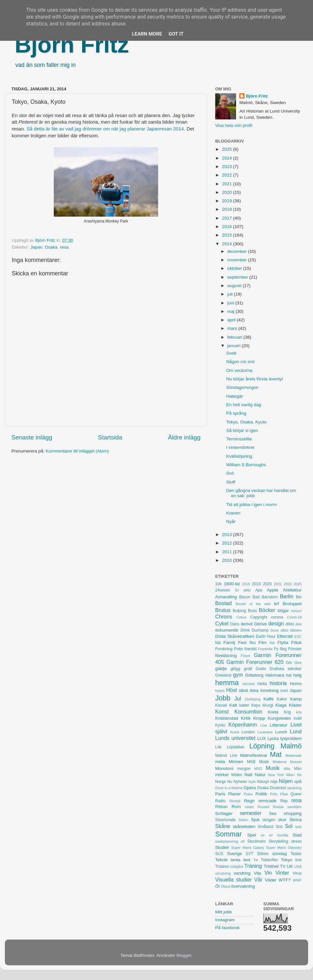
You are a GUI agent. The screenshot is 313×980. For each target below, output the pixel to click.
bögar (283, 611)
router (249, 807)
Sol (289, 826)
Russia (278, 807)
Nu (230, 782)
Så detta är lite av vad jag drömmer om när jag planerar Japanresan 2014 (105, 129)
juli (231, 294)
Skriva (296, 820)
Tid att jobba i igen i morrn (252, 505)
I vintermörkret (240, 447)
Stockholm (256, 841)
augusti (235, 286)
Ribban (221, 807)
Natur (260, 775)
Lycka (273, 738)
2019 (228, 201)
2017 (228, 218)
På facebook (227, 928)
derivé (247, 624)
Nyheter (240, 782)
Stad (297, 835)
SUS (219, 854)
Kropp (259, 718)
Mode (264, 762)
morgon (244, 769)
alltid (247, 590)
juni (231, 303)
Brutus (223, 610)
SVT (250, 854)
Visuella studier (233, 880)
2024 (228, 158)
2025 (228, 149)
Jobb (223, 698)
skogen (269, 820)
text (247, 860)
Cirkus (241, 617)
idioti (244, 690)
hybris (220, 691)
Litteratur (279, 725)
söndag (279, 854)
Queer (296, 794)
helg (297, 675)
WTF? (285, 880)
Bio (299, 597)
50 (237, 590)
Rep (284, 801)
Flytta (283, 643)
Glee (298, 663)
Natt (249, 775)
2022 (228, 175)
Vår (258, 880)
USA (298, 866)
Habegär (235, 396)
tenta (235, 860)
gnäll (248, 669)
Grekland (223, 675)
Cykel (222, 623)
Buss (253, 611)
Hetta (262, 684)
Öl (217, 886)
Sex (273, 813)
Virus (297, 873)
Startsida (110, 437)
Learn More (147, 34)
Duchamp (260, 630)
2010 (228, 560)
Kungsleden (279, 718)
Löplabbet (236, 747)
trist (298, 860)
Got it (176, 34)
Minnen (236, 762)
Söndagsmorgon (242, 387)
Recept (235, 801)
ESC (298, 636)
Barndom (270, 597)
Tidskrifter (269, 860)
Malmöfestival (253, 755)
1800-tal (232, 584)
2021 (228, 184)
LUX (261, 738)
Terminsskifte (239, 439)
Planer (235, 794)
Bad (256, 597)
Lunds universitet (235, 738)
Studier (222, 847)
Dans (235, 624)
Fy (276, 649)
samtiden (294, 807)
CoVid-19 (294, 617)
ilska (254, 690)
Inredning (270, 690)
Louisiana (265, 732)
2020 (228, 192)
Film (262, 643)
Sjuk (255, 820)
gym (238, 675)
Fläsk (296, 643)
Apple (273, 590)
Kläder (295, 705)
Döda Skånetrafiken (235, 636)
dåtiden (296, 630)
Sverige (234, 854)
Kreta (273, 712)
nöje (274, 782)
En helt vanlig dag (244, 405)
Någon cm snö (240, 362)
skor (282, 820)
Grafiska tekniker (286, 669)
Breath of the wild (253, 604)
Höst (231, 690)
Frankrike (265, 649)
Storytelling (278, 841)
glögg (235, 669)
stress (296, 841)
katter (244, 705)
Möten (237, 775)
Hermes (248, 684)
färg (283, 649)
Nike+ (291, 775)
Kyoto (220, 725)
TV (283, 866)
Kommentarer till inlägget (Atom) (77, 451)
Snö (230, 473)
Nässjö (263, 782)
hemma (227, 683)
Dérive (261, 624)
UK (290, 866)
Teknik (221, 860)
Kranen (233, 513)
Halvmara (275, 675)
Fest (242, 643)
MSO (258, 769)
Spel (252, 835)
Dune (275, 630)
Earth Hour (266, 636)
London (248, 732)
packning (295, 788)
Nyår (231, 521)
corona (277, 617)
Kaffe (268, 699)
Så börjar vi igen (242, 430)
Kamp (296, 699)
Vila (258, 873)
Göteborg (254, 675)
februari (235, 337)
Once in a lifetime (229, 788)
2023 (228, 167)
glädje (221, 669)
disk (298, 624)
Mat (276, 754)
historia (278, 683)
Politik (261, 794)
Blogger (184, 955)
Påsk (284, 794)
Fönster (295, 649)
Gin (289, 663)
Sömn (263, 854)
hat (289, 675)
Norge (221, 782)
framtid (251, 649)
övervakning (243, 886)
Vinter (282, 873)
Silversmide (225, 820)
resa (64, 247)
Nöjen (286, 781)
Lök (218, 747)
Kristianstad (227, 718)
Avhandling (226, 597)
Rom (236, 807)
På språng (236, 413)
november (238, 260)
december (238, 251)
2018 (228, 209)
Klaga (281, 705)
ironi (284, 691)
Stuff (231, 482)
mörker (222, 775)
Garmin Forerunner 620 (255, 662)
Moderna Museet (287, 762)
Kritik (246, 718)
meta (220, 762)
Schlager (224, 813)
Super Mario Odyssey (284, 848)
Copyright (259, 617)
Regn (249, 801)
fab (218, 643)
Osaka (51, 247)
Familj (229, 643)
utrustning (223, 873)
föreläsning (226, 656)
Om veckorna (239, 370)
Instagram (225, 920)
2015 (228, 235)
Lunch (281, 732)
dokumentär (227, 630)
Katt (233, 705)
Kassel (221, 705)
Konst (222, 712)
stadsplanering (227, 841)
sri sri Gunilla (275, 835)
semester (251, 813)
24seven (223, 590)
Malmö (291, 746)
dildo (290, 624)
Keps (256, 705)
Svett (231, 353)
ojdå (298, 782)
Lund (296, 731)
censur (296, 611)
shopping (293, 813)
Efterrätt (285, 636)
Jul (238, 698)
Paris (220, 794)
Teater (296, 854)
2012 (228, 543)
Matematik (293, 756)
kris (299, 712)
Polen (248, 794)
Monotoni (224, 768)
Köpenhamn (243, 725)
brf (276, 604)
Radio (220, 801)
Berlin (286, 596)
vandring (242, 873)
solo (298, 827)
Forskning (224, 649)
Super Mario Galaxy (248, 848)
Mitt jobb (224, 912)
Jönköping (253, 699)
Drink (245, 630)
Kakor (282, 699)
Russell (263, 807)
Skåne (223, 826)
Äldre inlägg (184, 437)
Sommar (229, 834)
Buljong (239, 611)
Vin (268, 873)
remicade (268, 801)
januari (234, 346)
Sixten (243, 820)
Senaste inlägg (32, 437)
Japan (36, 247)
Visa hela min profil (234, 125)
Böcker (267, 610)
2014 (228, 244)
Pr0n (274, 794)
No (299, 775)
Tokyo (286, 860)
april (232, 320)
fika (253, 643)
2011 (228, 552)
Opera (250, 788)
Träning (253, 866)
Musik (273, 768)
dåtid (284, 630)
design (276, 623)
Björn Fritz (72, 45)
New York (276, 775)
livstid (235, 732)
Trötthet (271, 866)
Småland (265, 827)
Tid (256, 860)
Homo (296, 684)
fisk (272, 643)
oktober (235, 268)
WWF (297, 880)
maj (231, 311)
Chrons (224, 617)
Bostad (223, 603)
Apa (259, 590)
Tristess (222, 866)
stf (243, 841)
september (238, 277)
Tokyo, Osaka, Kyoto (246, 422)
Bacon (245, 597)
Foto (238, 649)
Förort (245, 656)
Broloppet (292, 604)
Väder (271, 880)
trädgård (237, 866)
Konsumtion (248, 712)
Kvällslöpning (239, 456)
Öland (225, 886)
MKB (251, 762)
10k (218, 584)
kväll (298, 718)
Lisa (264, 725)
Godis (261, 669)
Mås (287, 769)
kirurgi (268, 705)
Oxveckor (278, 788)
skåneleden (244, 827)
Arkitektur (292, 590)
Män (298, 769)
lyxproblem (291, 738)
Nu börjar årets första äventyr (255, 379)
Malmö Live (226, 756)
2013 (228, 535)
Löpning (262, 746)
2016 (228, 227)
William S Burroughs (246, 465)
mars (233, 328)
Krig (287, 712)
